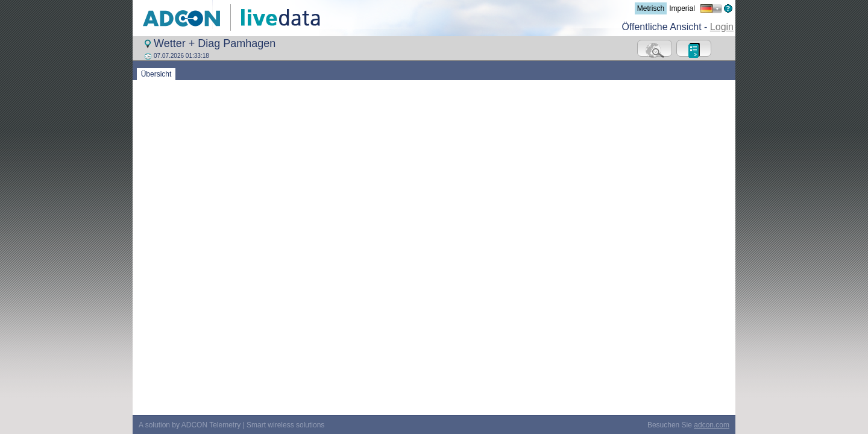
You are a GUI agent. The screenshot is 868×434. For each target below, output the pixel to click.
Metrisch (651, 8)
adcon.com (712, 253)
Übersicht (156, 74)
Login (722, 27)
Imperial (682, 8)
